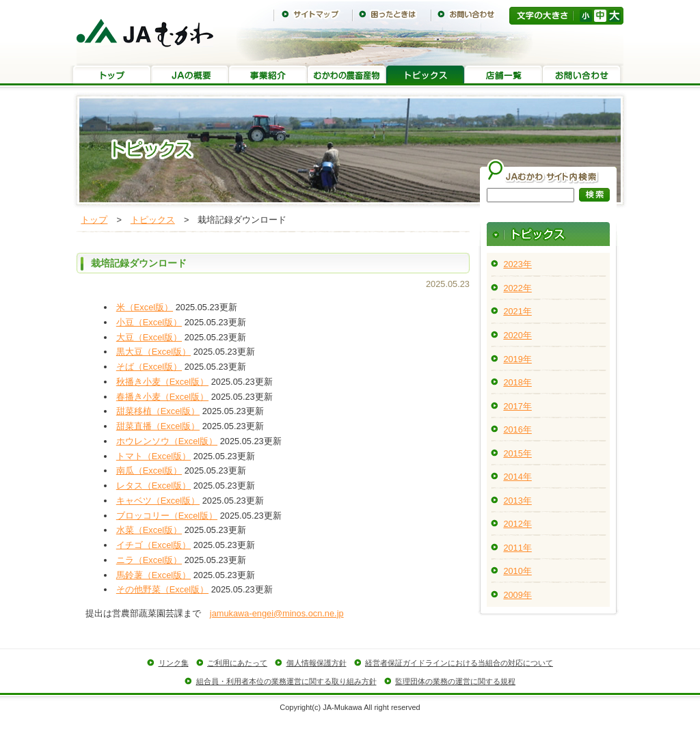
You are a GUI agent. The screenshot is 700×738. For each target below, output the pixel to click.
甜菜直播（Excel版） (158, 426)
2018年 (517, 382)
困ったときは (391, 14)
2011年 (517, 548)
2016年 (517, 429)
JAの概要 (190, 76)
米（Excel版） (145, 307)
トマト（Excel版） (153, 456)
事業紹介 (268, 76)
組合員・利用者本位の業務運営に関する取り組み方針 (286, 681)
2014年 (517, 477)
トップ (112, 76)
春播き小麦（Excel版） (162, 397)
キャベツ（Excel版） (158, 501)
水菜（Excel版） (149, 530)
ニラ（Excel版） (149, 560)
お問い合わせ (470, 14)
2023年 (517, 264)
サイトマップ (313, 14)
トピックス (425, 76)
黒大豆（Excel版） (153, 352)
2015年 (517, 453)
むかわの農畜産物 (347, 76)
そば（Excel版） (149, 367)
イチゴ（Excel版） (153, 545)
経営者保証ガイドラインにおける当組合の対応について (459, 663)
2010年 (517, 571)
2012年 (517, 524)
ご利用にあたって (237, 663)
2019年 (517, 359)
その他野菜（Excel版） (162, 589)
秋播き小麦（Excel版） (162, 382)
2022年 (517, 288)
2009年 (517, 595)
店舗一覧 (503, 76)
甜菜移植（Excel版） (158, 411)
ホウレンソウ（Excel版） (167, 441)
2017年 (517, 406)
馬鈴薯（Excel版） (153, 575)
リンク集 (174, 663)
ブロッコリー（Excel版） (167, 516)
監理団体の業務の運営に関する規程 (455, 681)
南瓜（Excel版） (149, 470)
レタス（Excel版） (153, 486)
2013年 (517, 501)
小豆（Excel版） (149, 322)
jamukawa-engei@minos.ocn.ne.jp (277, 613)
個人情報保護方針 (317, 663)
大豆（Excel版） (149, 337)
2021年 (517, 311)
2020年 (517, 335)
